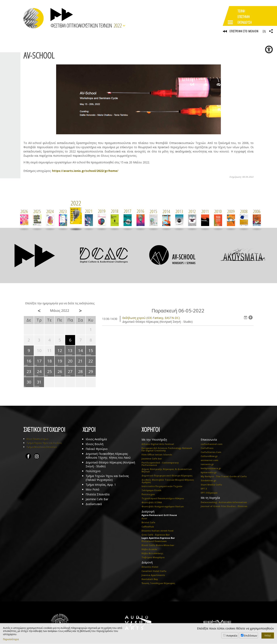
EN (264, 31)
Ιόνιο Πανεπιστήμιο (37, 439)
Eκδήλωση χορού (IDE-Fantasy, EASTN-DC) (151, 318)
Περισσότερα (11, 639)
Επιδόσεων (251, 636)
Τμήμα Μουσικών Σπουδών (42, 447)
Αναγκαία (232, 636)
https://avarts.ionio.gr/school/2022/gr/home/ (85, 171)
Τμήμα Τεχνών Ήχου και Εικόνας (44, 443)
